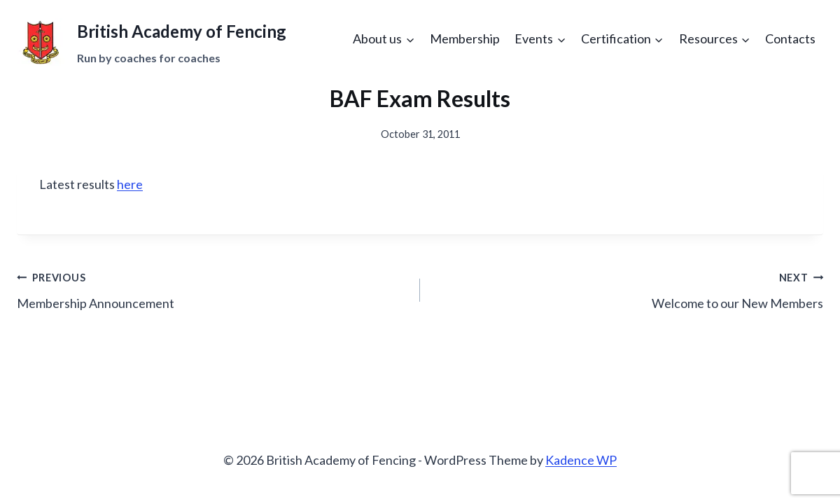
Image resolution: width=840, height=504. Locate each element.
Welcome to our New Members (628, 289)
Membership (465, 38)
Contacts (790, 38)
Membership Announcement (212, 289)
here (130, 184)
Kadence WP (581, 460)
